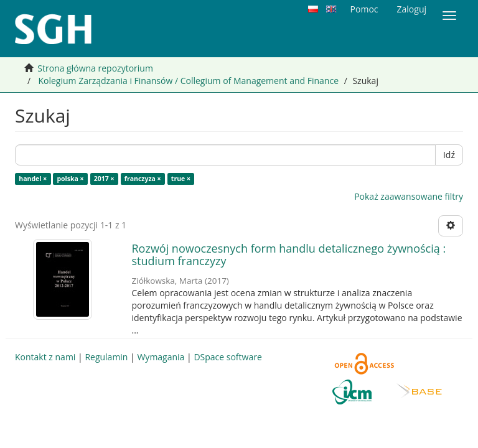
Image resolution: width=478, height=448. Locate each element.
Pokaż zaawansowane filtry (409, 196)
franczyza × (143, 179)
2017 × (104, 179)
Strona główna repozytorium (95, 68)
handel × (33, 179)
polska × (70, 179)
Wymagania (161, 357)
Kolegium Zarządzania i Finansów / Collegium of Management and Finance (188, 81)
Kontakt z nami (45, 357)
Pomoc (364, 9)
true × (181, 179)
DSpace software (227, 357)
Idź (449, 155)
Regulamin (106, 357)
